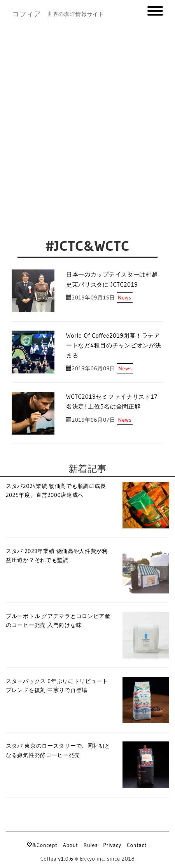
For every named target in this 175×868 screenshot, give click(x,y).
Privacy (112, 845)
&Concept (42, 845)
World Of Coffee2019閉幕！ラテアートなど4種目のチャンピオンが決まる (114, 345)
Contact (137, 845)
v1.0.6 (66, 859)
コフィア (27, 14)
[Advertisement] (87, 120)
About (71, 845)
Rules (91, 845)
